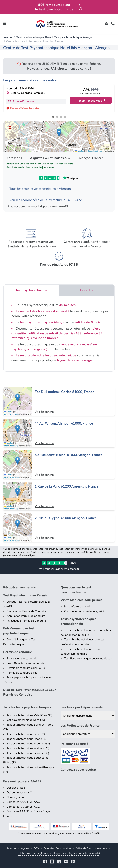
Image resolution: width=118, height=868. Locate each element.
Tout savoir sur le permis (22, 658)
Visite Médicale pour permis (81, 600)
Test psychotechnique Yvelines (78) (28, 748)
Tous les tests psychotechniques (27, 707)
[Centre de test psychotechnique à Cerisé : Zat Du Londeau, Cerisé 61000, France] (59, 401)
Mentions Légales (18, 848)
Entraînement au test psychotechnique (19, 631)
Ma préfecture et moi (77, 606)
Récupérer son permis (20, 587)
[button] (59, 133)
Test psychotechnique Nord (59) (25, 720)
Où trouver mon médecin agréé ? (84, 611)
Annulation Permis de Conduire (26, 616)
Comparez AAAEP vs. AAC (23, 802)
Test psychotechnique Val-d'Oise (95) (29, 715)
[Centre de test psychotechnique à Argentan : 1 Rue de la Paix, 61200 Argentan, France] (59, 496)
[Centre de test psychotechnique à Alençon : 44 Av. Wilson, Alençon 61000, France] (59, 433)
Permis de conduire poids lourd (26, 668)
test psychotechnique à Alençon (43, 322)
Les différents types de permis (25, 663)
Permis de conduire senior (23, 673)
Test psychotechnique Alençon (74, 37)
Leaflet (79, 151)
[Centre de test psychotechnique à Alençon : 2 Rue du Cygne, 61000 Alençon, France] (59, 528)
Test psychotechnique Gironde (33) (28, 753)
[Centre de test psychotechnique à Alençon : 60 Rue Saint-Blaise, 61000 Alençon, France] (59, 465)
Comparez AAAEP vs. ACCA (24, 807)
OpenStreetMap (95, 151)
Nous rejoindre (16, 797)
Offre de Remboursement (92, 848)
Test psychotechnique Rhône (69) (27, 739)
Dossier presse (16, 788)
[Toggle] (106, 24)
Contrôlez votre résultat (78, 770)
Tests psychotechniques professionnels (79, 621)
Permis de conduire (18, 652)
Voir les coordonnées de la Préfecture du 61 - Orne (46, 200)
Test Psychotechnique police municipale (88, 658)
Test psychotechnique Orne (34, 37)
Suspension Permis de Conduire (26, 611)
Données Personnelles (58, 848)
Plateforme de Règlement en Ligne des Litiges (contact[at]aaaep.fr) (59, 853)
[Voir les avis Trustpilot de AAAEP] (59, 178)
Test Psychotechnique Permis (25, 595)
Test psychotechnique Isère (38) (26, 734)
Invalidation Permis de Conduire (26, 621)
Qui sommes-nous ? (19, 792)
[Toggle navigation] (5, 24)
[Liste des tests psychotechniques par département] (88, 716)
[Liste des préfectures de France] (88, 734)
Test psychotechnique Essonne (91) (28, 744)
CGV (36, 848)
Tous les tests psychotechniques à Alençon (40, 189)
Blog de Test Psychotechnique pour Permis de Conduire (29, 692)
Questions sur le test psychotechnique (76, 590)
